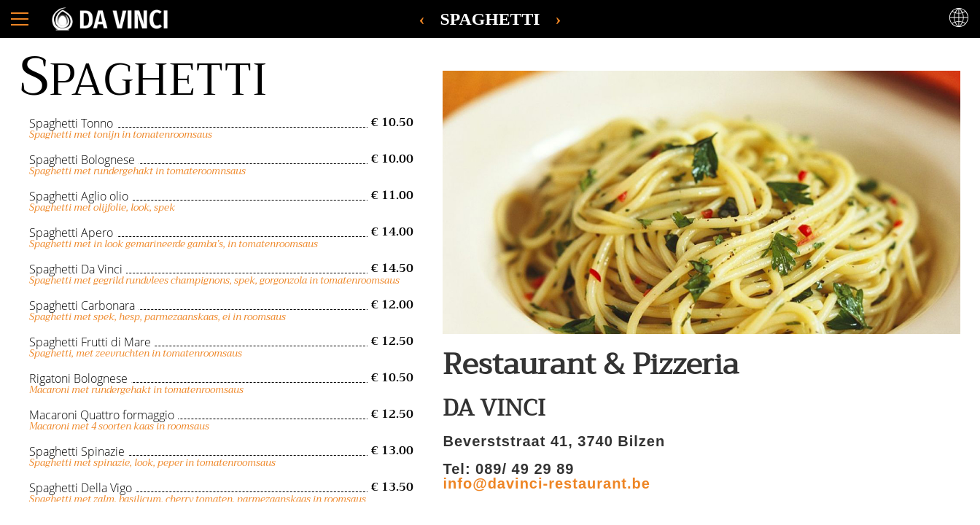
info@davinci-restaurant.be (546, 483)
